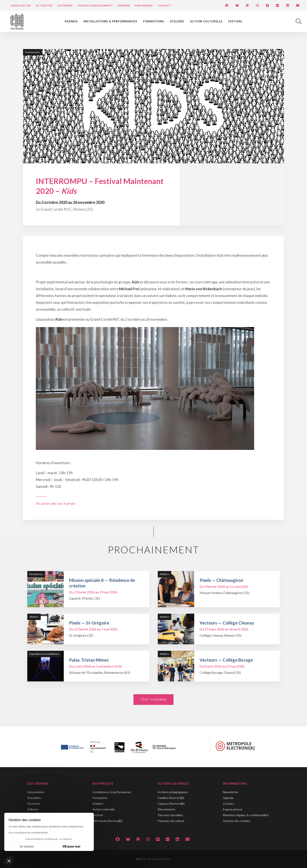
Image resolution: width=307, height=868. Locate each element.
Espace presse (233, 809)
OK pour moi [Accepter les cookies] (72, 847)
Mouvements (167, 809)
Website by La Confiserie (153, 859)
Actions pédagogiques (173, 792)
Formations (154, 21)
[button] (9, 861)
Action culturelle (206, 21)
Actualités (44, 5)
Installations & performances (110, 21)
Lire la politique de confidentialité (28, 833)
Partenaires (144, 5)
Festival (235, 21)
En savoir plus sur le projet (56, 504)
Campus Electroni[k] (171, 804)
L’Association (21, 5)
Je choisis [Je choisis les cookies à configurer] (27, 847)
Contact (165, 5)
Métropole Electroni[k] (107, 821)
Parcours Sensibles (170, 815)
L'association (36, 792)
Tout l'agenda (153, 700)
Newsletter (231, 792)
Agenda (71, 21)
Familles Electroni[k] (171, 798)
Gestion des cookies (237, 821)
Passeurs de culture (171, 821)
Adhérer (124, 5)
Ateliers (177, 21)
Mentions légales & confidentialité (246, 815)
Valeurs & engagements (95, 5)
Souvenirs (65, 5)
